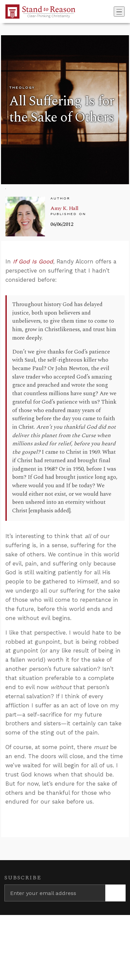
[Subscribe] (115, 893)
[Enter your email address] (55, 893)
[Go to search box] (112, 12)
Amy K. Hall (64, 208)
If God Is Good (33, 261)
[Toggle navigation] (119, 12)
